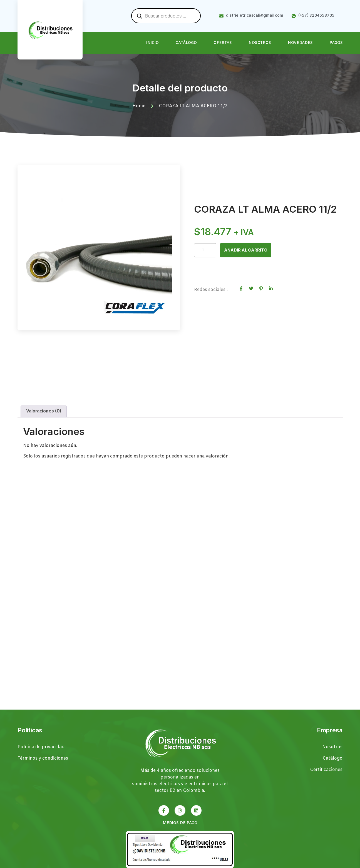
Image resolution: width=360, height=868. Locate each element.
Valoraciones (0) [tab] (44, 418)
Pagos (336, 43)
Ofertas (223, 43)
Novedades (300, 43)
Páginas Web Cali (325, 864)
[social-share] (241, 289)
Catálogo (186, 43)
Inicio (152, 43)
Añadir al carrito (247, 250)
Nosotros (260, 43)
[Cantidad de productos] (205, 250)
